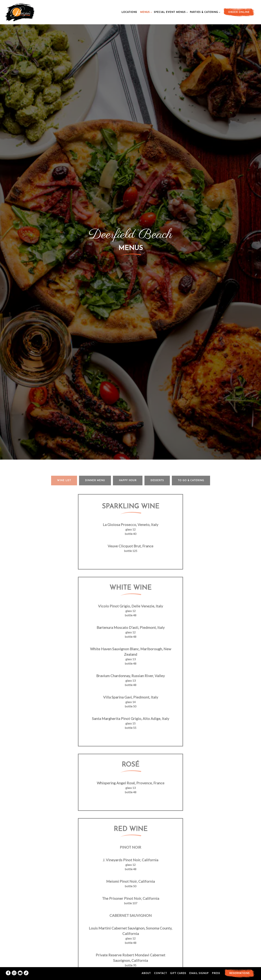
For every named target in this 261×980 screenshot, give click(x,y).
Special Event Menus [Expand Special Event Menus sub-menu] (170, 12)
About (146, 965)
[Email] (20, 965)
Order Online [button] (239, 12)
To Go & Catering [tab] (191, 330)
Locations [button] (129, 12)
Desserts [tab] (157, 330)
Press (216, 965)
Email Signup (199, 965)
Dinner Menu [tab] (95, 330)
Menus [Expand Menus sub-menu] (145, 12)
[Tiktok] (26, 965)
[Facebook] (8, 965)
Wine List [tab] (64, 330)
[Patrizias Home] (27, 12)
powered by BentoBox (131, 976)
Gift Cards (178, 965)
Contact (160, 965)
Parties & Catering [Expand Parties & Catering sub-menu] (204, 12)
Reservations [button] (239, 965)
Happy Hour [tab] (128, 330)
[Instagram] (14, 965)
